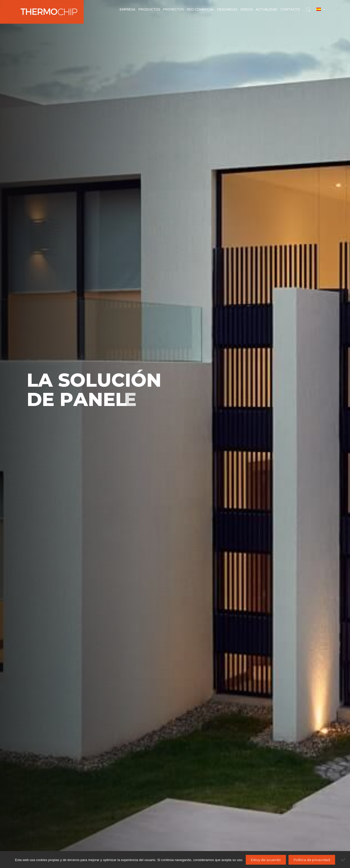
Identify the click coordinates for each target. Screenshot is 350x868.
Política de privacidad (312, 860)
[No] (344, 860)
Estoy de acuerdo (266, 860)
